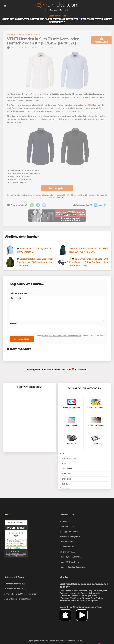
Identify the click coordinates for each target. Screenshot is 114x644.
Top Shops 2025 (67, 542)
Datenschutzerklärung (15, 584)
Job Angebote (92, 601)
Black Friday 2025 (68, 547)
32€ (90, 105)
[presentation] (12, 298)
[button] (12, 298)
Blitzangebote (68, 474)
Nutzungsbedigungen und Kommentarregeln (62, 336)
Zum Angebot (57, 188)
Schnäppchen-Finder (69, 532)
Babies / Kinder (68, 469)
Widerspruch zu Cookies (15, 589)
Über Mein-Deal (67, 527)
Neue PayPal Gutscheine (71, 557)
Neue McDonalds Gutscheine (73, 567)
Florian (11, 47)
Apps (64, 464)
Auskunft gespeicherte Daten (18, 599)
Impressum (65, 521)
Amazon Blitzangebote (70, 537)
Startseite (13, 34)
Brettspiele (66, 479)
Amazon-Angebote (69, 459)
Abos (64, 454)
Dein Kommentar (19, 293)
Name (13, 323)
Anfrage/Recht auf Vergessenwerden (21, 594)
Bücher (65, 484)
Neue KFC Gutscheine (69, 562)
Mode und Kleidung (31, 34)
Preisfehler (75, 596)
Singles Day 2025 (67, 552)
